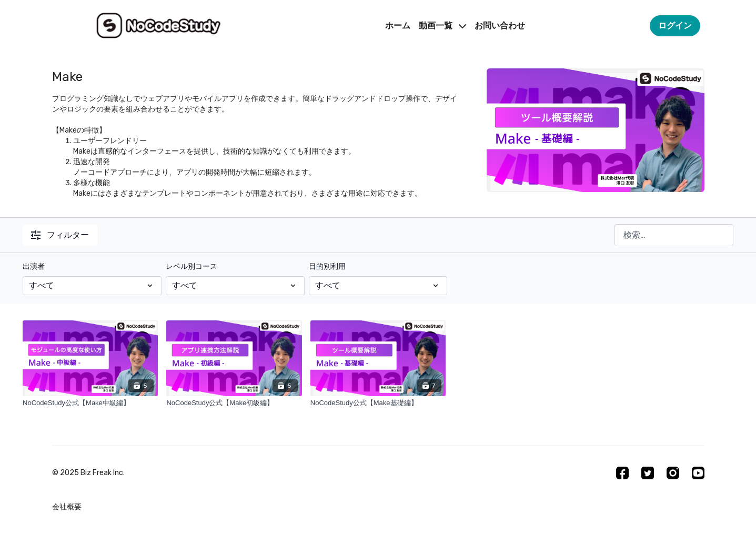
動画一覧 (442, 26)
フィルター (60, 235)
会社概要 (67, 507)
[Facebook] (622, 473)
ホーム (398, 26)
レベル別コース (191, 266)
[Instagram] (673, 473)
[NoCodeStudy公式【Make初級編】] (234, 403)
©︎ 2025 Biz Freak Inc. (88, 473)
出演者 (34, 266)
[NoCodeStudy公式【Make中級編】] (90, 403)
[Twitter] (648, 473)
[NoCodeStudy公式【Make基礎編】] (378, 403)
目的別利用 (327, 266)
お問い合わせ (500, 26)
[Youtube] (698, 473)
